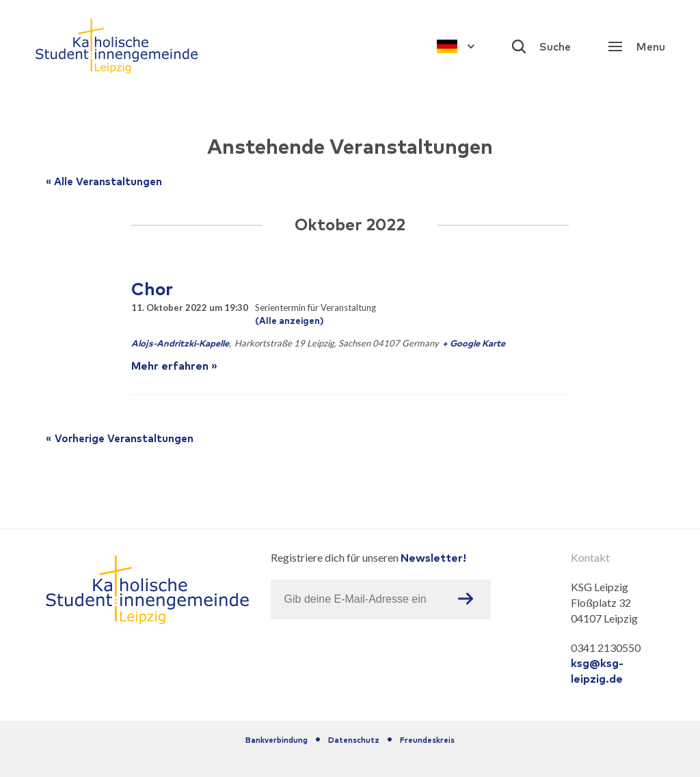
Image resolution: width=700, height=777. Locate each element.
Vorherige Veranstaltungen (118, 438)
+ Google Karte (474, 343)
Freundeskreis (427, 740)
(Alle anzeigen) (289, 321)
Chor (152, 288)
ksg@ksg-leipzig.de (597, 671)
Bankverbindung (277, 740)
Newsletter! (433, 558)
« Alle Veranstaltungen (104, 181)
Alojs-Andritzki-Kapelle (180, 343)
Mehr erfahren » (174, 366)
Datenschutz (354, 740)
